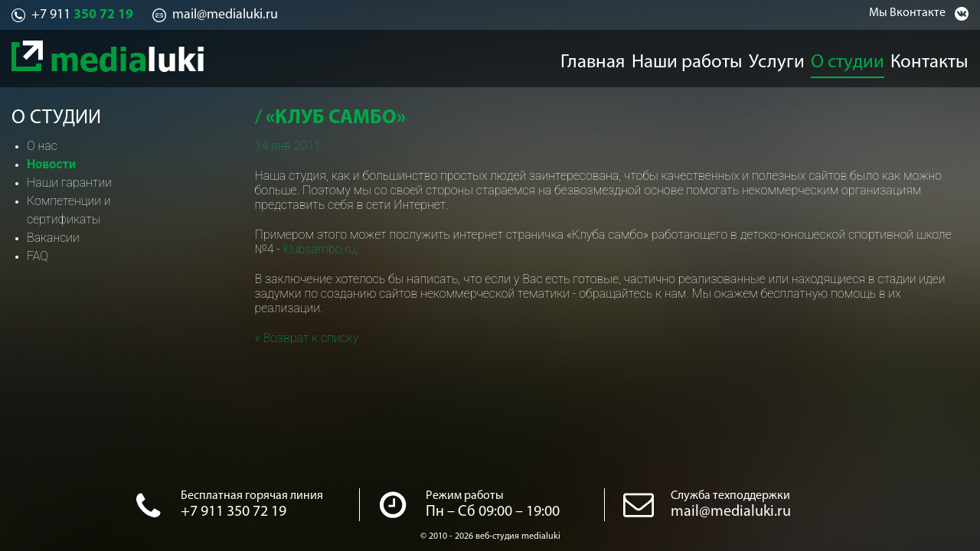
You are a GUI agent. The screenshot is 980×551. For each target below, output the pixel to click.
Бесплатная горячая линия (252, 496)
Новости (51, 164)
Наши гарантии (69, 183)
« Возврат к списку (307, 338)
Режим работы (465, 496)
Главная (593, 58)
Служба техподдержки (730, 496)
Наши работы (688, 58)
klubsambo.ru (319, 249)
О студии (856, 58)
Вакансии (53, 238)
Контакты (942, 58)
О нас (42, 146)
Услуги (777, 58)
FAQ (38, 256)
